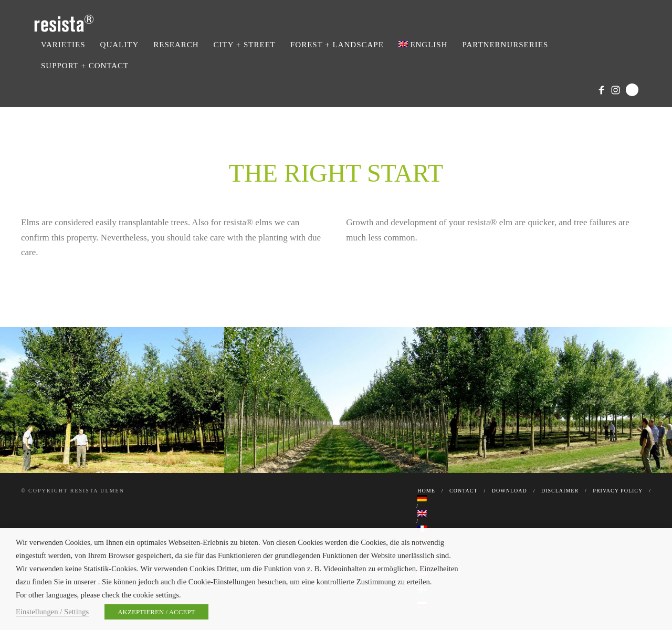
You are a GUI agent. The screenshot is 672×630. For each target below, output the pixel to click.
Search (632, 90)
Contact (463, 491)
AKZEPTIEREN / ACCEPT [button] (156, 612)
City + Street (245, 45)
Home (426, 491)
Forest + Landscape (337, 45)
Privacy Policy (618, 491)
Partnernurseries (506, 45)
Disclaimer (560, 491)
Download (510, 491)
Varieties (63, 45)
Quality (120, 45)
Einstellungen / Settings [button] (52, 612)
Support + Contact (85, 66)
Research (176, 45)
